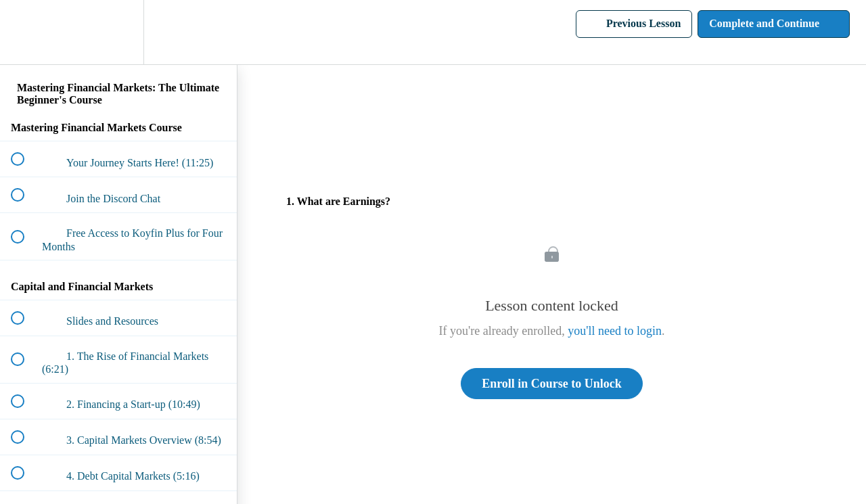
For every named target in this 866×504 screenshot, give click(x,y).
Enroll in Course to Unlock (552, 384)
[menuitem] (118, 32)
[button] (25, 32)
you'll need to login (615, 331)
